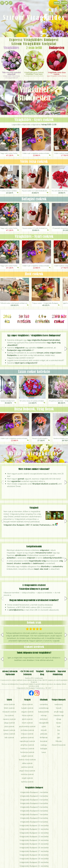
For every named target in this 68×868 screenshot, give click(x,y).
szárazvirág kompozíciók (52, 558)
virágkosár (31, 558)
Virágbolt (40, 671)
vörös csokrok (9, 704)
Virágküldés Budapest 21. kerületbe (34, 866)
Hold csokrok (34, 274)
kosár (46, 569)
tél (59, 734)
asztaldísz (11, 558)
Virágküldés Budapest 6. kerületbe (34, 811)
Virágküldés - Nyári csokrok (34, 237)
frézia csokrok (27, 715)
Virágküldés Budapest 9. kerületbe (34, 822)
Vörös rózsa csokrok (34, 162)
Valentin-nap (59, 715)
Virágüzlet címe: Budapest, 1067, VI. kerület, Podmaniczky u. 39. (31, 525)
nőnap (59, 719)
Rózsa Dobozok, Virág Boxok (34, 409)
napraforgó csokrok (27, 741)
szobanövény (58, 566)
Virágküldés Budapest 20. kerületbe (34, 862)
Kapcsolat (62, 671)
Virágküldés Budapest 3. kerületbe (34, 800)
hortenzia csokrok (27, 752)
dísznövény (45, 566)
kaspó (36, 569)
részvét (44, 730)
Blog (42, 675)
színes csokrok (9, 734)
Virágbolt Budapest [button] (56, 112)
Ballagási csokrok (34, 199)
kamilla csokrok (27, 782)
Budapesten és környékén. (34, 74)
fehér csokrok (9, 708)
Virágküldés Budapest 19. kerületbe (34, 859)
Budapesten (57, 48)
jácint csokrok (27, 719)
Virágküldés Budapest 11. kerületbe (34, 829)
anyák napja (59, 712)
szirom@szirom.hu (16, 610)
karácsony (59, 704)
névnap (44, 715)
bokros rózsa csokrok (27, 760)
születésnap (44, 708)
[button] (66, 98)
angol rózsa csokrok (27, 771)
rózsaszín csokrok (9, 712)
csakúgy (44, 745)
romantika (44, 704)
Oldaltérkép (58, 675)
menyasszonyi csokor (44, 553)
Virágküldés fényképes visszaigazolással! (11, 75)
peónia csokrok (27, 767)
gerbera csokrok (27, 737)
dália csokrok (27, 763)
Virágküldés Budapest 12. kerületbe (34, 833)
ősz (59, 730)
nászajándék (44, 723)
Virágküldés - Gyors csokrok (34, 120)
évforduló (44, 719)
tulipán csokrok (27, 708)
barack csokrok (9, 730)
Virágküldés (11, 48)
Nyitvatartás (51, 671)
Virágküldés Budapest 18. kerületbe (34, 855)
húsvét (59, 708)
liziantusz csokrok (27, 749)
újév (59, 737)
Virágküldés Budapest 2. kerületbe (34, 796)
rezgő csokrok (27, 778)
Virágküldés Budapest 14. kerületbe (34, 840)
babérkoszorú (38, 563)
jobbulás (44, 734)
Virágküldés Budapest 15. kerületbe (34, 844)
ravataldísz (26, 563)
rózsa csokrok (27, 704)
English (57, 3)
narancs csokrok (9, 719)
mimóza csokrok (27, 774)
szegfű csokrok (27, 756)
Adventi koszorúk (59, 745)
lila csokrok (9, 715)
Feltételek (27, 675)
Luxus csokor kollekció (34, 372)
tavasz (59, 723)
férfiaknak (44, 737)
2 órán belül (34, 48)
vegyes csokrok (27, 712)
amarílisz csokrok (27, 745)
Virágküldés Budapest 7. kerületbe (34, 814)
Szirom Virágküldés (34, 18)
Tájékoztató (10, 675)
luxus (44, 752)
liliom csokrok (27, 723)
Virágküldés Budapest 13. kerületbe (34, 837)
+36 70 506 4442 (27, 671)
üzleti (44, 726)
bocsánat (44, 741)
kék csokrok (9, 737)
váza (41, 569)
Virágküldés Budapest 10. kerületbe (34, 825)
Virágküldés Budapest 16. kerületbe (34, 848)
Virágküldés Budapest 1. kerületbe (34, 792)
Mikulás (59, 741)
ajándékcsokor (21, 555)
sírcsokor (17, 563)
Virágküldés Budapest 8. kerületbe (34, 818)
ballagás (44, 749)
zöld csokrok (9, 726)
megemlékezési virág (37, 561)
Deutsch (64, 3)
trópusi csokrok (27, 734)
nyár (59, 726)
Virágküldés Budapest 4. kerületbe (34, 803)
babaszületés (44, 712)
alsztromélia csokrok (27, 726)
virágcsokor (44, 550)
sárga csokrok (9, 723)
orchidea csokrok (27, 730)
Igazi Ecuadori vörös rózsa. (57, 74)
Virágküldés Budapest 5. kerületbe (34, 807)
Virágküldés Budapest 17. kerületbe (34, 851)
